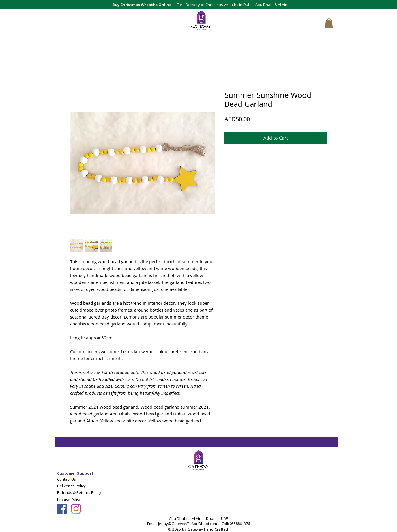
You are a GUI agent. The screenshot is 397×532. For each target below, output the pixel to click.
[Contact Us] (84, 479)
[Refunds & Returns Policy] (84, 492)
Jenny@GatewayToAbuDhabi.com (188, 524)
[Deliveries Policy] (84, 486)
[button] (329, 23)
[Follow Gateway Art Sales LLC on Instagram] (76, 509)
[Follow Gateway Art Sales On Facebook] (62, 509)
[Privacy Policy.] (78, 499)
